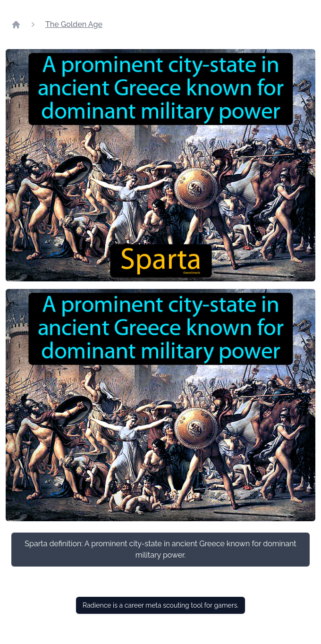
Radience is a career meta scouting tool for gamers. (160, 605)
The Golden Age (74, 24)
